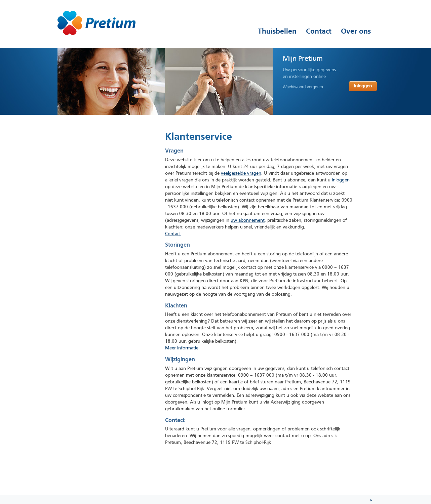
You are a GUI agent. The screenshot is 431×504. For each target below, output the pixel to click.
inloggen (341, 180)
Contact (173, 234)
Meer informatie (182, 348)
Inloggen (363, 86)
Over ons (356, 31)
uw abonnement (248, 221)
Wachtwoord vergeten (303, 87)
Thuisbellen (277, 31)
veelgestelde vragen (241, 174)
